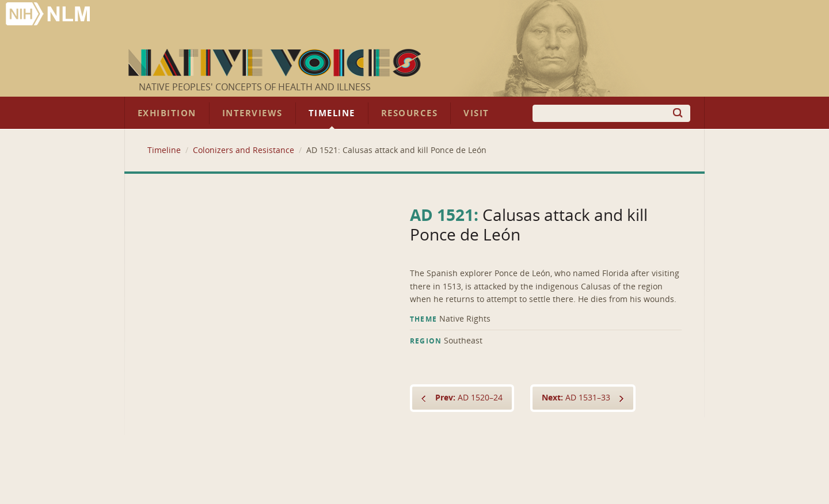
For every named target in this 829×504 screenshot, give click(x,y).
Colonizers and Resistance (244, 150)
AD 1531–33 (576, 398)
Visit (476, 113)
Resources (409, 113)
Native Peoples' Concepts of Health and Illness (255, 87)
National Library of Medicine (49, 15)
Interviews (252, 113)
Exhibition (167, 113)
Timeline (332, 113)
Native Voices (276, 63)
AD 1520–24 (469, 398)
